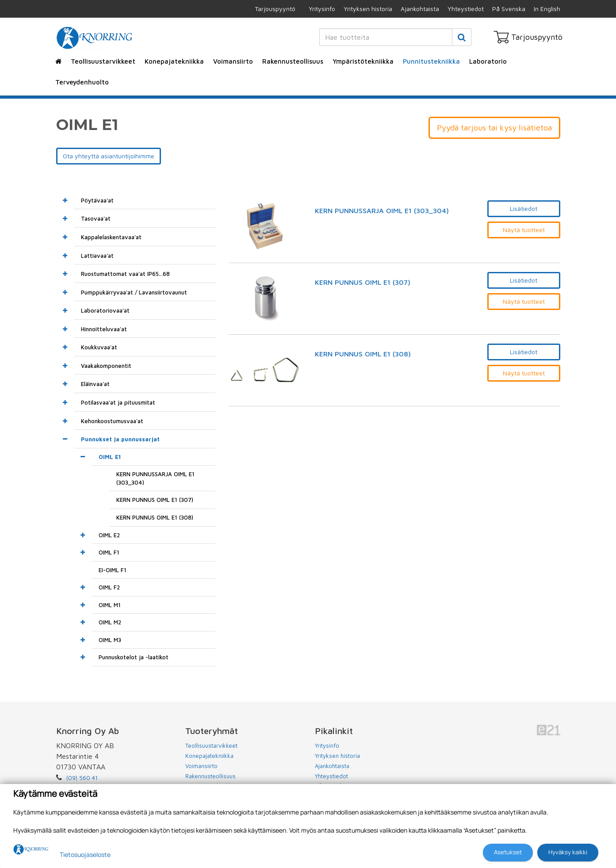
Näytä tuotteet (524, 230)
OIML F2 (109, 587)
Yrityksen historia (368, 9)
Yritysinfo (322, 9)
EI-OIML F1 (113, 570)
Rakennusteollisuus (293, 61)
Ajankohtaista (420, 9)
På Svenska (509, 9)
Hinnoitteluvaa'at (104, 329)
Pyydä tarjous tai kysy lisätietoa (494, 128)
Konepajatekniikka (174, 61)
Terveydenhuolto (82, 82)
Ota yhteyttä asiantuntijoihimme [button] (109, 156)
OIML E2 (109, 535)
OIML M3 (110, 640)
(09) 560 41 (82, 778)
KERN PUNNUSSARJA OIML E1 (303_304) (382, 211)
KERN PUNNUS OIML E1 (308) (363, 354)
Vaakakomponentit (106, 366)
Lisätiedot (524, 208)
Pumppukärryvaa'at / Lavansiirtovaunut (134, 292)
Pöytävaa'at (97, 200)
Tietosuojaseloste (85, 855)
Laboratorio (488, 61)
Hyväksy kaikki (568, 852)
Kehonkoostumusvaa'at (112, 421)
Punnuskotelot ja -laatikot (134, 657)
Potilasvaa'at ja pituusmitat (118, 402)
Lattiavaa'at (97, 256)
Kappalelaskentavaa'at (111, 237)
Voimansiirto (233, 61)
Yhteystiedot (466, 9)
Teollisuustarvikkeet (103, 61)
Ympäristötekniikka (363, 61)
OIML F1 (109, 552)
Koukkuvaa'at (99, 347)
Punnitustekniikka (431, 61)
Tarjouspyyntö (275, 9)
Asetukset (508, 852)
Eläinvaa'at (95, 384)
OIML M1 (110, 605)
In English (547, 9)
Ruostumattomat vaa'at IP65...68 (125, 274)
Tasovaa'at (96, 218)
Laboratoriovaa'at (105, 310)
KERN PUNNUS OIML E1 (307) (363, 282)
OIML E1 (110, 457)
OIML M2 (110, 622)
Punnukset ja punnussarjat (120, 439)
